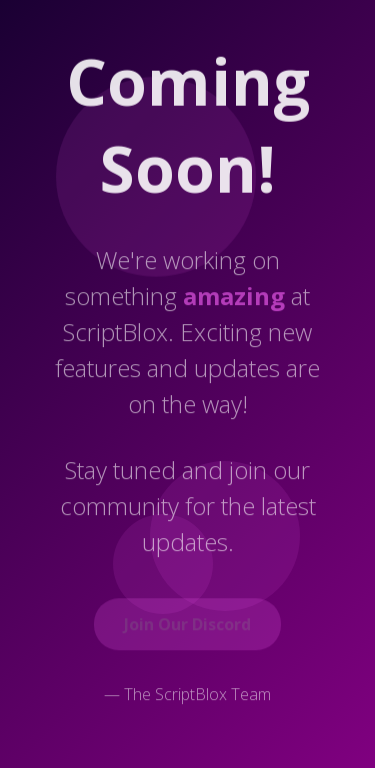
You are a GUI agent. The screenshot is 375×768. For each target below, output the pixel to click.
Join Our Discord (187, 626)
